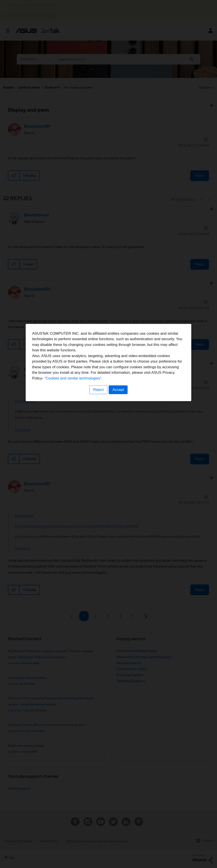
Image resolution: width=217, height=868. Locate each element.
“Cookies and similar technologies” (122, 450)
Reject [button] (98, 461)
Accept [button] (118, 461)
